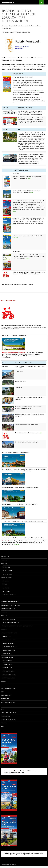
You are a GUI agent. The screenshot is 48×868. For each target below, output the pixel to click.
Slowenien (6, 588)
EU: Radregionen (8, 664)
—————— (4, 612)
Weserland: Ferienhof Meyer (12, 623)
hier (38, 91)
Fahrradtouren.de (7, 2)
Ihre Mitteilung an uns (8, 702)
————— (3, 681)
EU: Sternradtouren (9, 671)
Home (3, 726)
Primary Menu (46, 2)
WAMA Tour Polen (8, 571)
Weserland (6, 591)
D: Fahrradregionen (9, 640)
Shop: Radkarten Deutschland (10, 602)
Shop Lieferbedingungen (8, 713)
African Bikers (7, 574)
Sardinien (6, 581)
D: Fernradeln (7, 654)
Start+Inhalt (5, 557)
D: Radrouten (7, 636)
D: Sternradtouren (9, 643)
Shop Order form (6, 695)
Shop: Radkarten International (11, 605)
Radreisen (4, 564)
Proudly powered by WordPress (9, 864)
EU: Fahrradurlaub (9, 678)
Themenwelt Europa (7, 657)
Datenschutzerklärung (8, 720)
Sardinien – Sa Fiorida (9, 619)
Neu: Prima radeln (6, 685)
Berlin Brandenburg (9, 595)
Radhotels (4, 616)
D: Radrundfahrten (9, 650)
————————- (5, 706)
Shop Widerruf (5, 716)
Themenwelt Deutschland (9, 633)
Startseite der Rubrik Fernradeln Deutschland (19, 284)
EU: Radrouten (7, 661)
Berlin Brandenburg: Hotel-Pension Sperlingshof (18, 626)
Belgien (5, 584)
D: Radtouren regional (10, 647)
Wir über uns (5, 699)
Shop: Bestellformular (8, 609)
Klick (30, 178)
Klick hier (15, 237)
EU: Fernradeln (7, 668)
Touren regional (6, 578)
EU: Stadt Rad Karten (9, 675)
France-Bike (6, 567)
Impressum (4, 723)
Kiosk (3, 692)
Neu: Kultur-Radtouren (8, 688)
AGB (2, 709)
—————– (4, 560)
